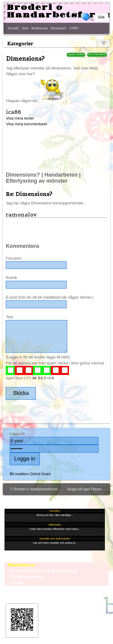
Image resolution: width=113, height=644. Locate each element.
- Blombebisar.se (20, 565)
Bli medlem (19, 474)
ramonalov (21, 215)
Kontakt (13, 28)
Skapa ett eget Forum (84, 489)
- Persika (14, 583)
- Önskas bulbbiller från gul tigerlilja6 (41, 571)
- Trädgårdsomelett (23, 577)
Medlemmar (40, 28)
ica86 (14, 112)
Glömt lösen (40, 474)
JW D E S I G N (43, 378)
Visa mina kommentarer (27, 124)
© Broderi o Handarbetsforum (34, 489)
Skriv (25, 28)
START (74, 28)
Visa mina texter (20, 118)
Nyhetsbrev (58, 28)
